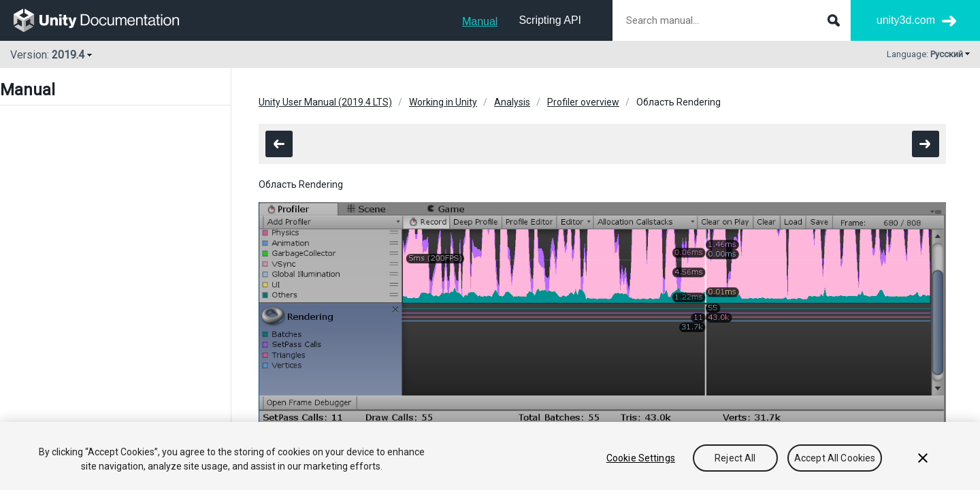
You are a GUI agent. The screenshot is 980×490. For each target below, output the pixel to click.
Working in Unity (443, 102)
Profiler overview (583, 102)
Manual (480, 21)
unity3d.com (906, 20)
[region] (490, 456)
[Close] (923, 458)
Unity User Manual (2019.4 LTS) (325, 102)
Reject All (735, 458)
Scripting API (550, 20)
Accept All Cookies (835, 458)
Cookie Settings (641, 458)
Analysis (512, 102)
